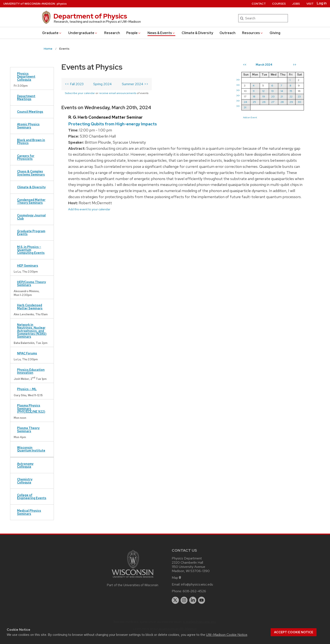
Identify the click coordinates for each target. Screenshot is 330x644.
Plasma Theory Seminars (28, 429)
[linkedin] (193, 600)
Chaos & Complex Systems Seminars (31, 173)
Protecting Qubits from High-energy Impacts (112, 124)
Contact (259, 4)
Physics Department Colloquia (26, 77)
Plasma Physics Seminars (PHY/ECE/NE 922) (31, 408)
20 (273, 96)
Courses (279, 4)
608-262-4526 (194, 591)
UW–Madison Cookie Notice (227, 635)
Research (112, 33)
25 (254, 102)
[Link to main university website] (133, 578)
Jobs (296, 4)
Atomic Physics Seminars (28, 126)
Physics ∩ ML (27, 389)
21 (282, 96)
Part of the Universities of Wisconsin (133, 585)
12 (263, 91)
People (134, 33)
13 (272, 91)
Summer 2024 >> (135, 84)
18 (254, 96)
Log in (322, 3)
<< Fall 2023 (74, 84)
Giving (275, 33)
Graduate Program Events (31, 233)
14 (282, 91)
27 (273, 102)
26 (264, 102)
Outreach (228, 33)
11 (254, 91)
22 (291, 96)
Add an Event (250, 117)
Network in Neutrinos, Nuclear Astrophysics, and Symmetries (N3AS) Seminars (32, 331)
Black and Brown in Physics (31, 141)
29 (291, 102)
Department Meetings (26, 97)
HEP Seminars (28, 266)
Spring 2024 (102, 84)
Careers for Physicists (26, 157)
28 (282, 102)
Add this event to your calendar (89, 209)
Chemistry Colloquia (25, 481)
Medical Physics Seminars (29, 512)
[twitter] (175, 600)
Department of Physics (90, 16)
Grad (52, 33)
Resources (253, 33)
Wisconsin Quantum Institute (31, 449)
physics (62, 4)
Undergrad (83, 33)
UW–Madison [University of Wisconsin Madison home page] (29, 4)
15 (291, 91)
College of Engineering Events (32, 496)
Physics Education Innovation (31, 371)
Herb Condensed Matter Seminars (30, 307)
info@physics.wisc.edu (197, 584)
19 (264, 96)
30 (299, 102)
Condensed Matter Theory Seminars (31, 201)
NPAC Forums (27, 353)
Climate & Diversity (197, 33)
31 (245, 107)
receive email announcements (118, 93)
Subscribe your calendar (80, 93)
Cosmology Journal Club (31, 217)
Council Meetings (30, 112)
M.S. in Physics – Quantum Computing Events (31, 250)
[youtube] (202, 600)
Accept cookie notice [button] (294, 632)
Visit (310, 4)
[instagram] (184, 600)
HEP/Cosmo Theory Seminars (31, 283)
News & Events (161, 33)
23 (299, 96)
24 (246, 102)
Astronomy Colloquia (25, 465)
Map (177, 578)
